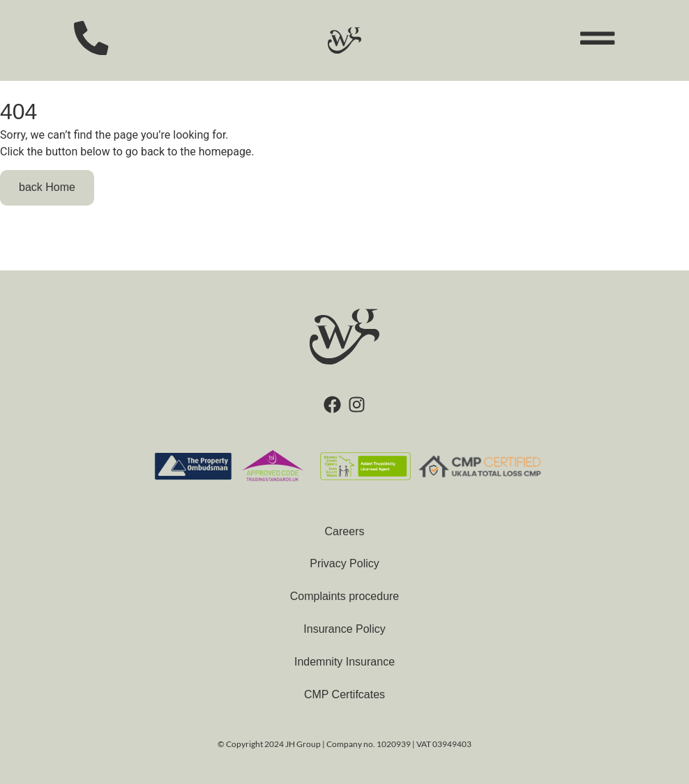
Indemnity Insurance (344, 662)
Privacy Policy (344, 563)
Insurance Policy (344, 629)
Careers (345, 531)
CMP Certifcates (344, 694)
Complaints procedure (345, 596)
